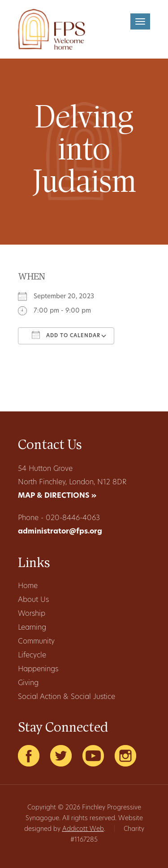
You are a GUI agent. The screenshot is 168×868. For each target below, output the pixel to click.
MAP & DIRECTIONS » (57, 496)
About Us (33, 600)
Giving (28, 683)
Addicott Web (83, 829)
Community (36, 642)
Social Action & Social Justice (67, 697)
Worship (32, 614)
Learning (32, 628)
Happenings (38, 669)
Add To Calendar (66, 335)
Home (28, 586)
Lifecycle (32, 656)
